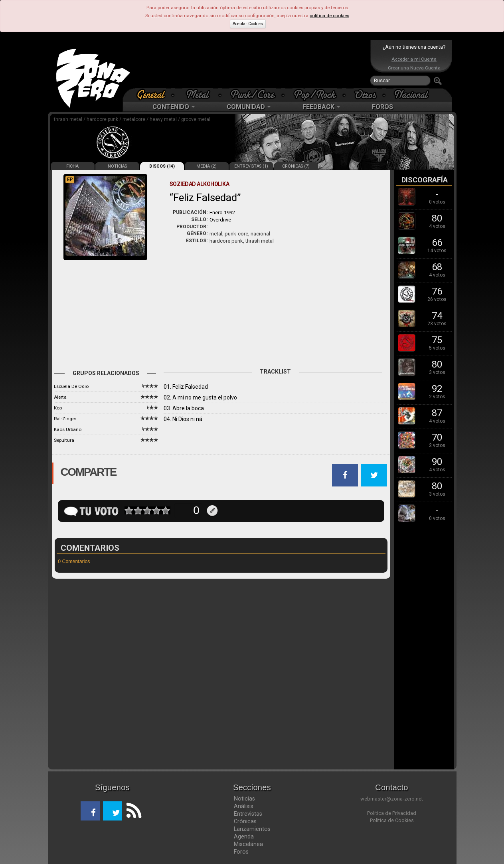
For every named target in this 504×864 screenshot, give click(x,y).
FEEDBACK (321, 107)
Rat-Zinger (65, 419)
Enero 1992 (222, 213)
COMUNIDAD (249, 107)
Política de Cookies (392, 820)
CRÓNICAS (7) (296, 166)
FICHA (72, 166)
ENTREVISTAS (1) (251, 166)
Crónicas (245, 821)
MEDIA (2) (207, 166)
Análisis (244, 806)
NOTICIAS (117, 166)
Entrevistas (248, 814)
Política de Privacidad (392, 813)
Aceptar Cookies (248, 24)
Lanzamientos (252, 829)
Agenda (244, 836)
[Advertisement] (250, 64)
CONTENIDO (174, 107)
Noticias (244, 799)
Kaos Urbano (68, 429)
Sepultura (64, 440)
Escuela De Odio (71, 386)
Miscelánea (248, 844)
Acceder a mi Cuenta (414, 59)
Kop (58, 408)
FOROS (382, 107)
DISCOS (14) (162, 166)
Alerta (60, 397)
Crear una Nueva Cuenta (414, 68)
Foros (241, 852)
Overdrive (220, 220)
